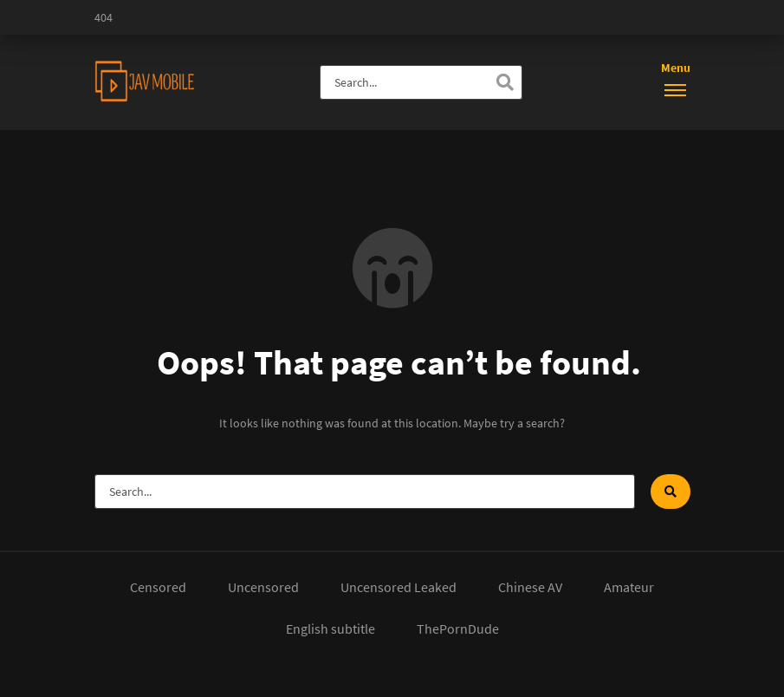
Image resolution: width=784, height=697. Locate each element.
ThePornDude (458, 629)
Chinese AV (530, 587)
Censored (158, 587)
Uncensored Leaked (398, 587)
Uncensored (263, 587)
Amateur (629, 587)
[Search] (505, 82)
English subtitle (330, 629)
